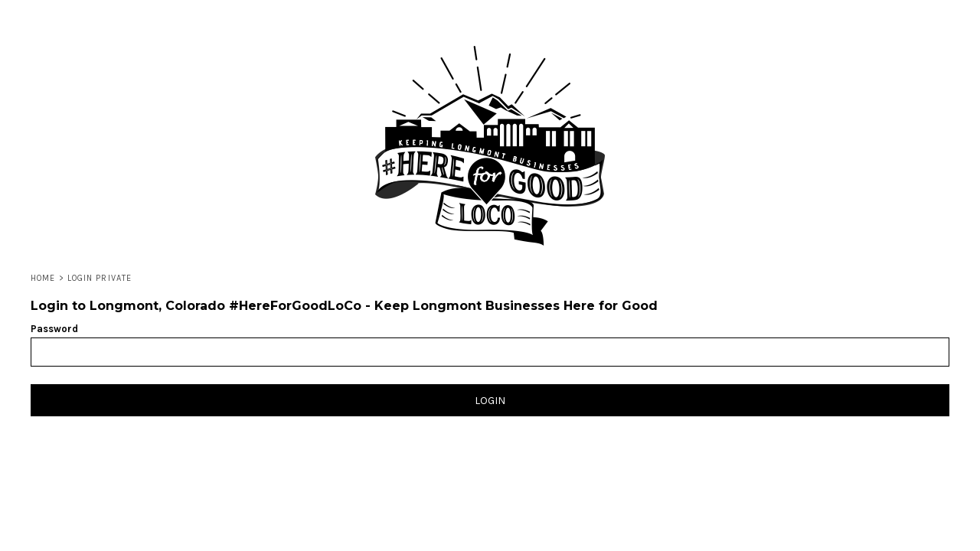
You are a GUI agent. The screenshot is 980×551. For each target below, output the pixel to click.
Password (54, 329)
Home (43, 278)
